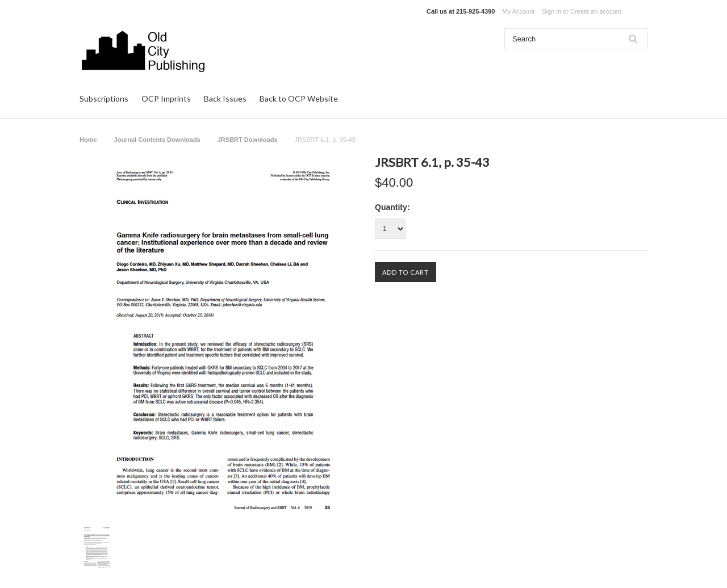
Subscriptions (104, 98)
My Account (519, 11)
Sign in (551, 11)
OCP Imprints (166, 98)
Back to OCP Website (299, 98)
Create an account (596, 11)
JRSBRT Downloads (248, 140)
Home (88, 140)
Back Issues (225, 98)
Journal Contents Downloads (157, 140)
